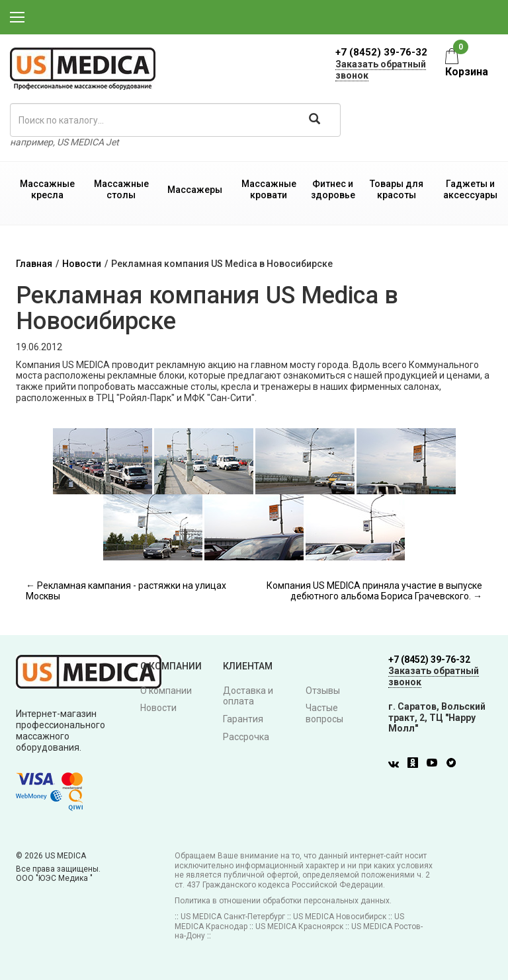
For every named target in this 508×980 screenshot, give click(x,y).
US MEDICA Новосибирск (340, 917)
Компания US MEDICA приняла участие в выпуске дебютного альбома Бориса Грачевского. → (374, 591)
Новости (82, 264)
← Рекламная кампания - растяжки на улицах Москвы (126, 591)
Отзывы (323, 691)
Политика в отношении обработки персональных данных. (283, 901)
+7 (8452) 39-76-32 (381, 52)
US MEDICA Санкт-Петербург (233, 917)
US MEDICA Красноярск (299, 926)
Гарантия (243, 719)
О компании (166, 691)
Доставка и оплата (248, 696)
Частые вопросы (324, 713)
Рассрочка (246, 737)
